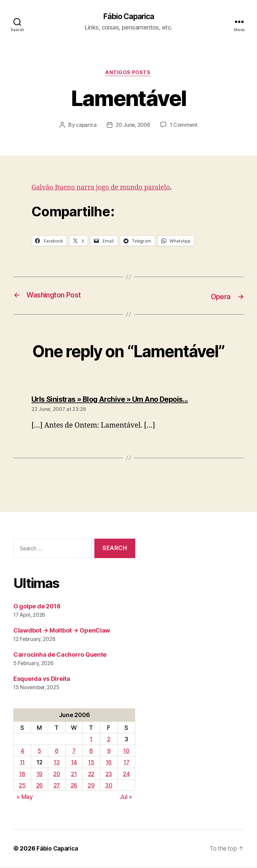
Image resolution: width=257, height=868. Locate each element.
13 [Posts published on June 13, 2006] (57, 763)
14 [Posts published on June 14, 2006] (74, 763)
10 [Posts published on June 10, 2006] (126, 751)
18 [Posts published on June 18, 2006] (22, 775)
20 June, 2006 (133, 126)
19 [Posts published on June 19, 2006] (39, 775)
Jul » (126, 798)
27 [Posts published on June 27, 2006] (57, 786)
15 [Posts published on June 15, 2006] (91, 763)
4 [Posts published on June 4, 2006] (22, 751)
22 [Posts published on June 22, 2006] (91, 775)
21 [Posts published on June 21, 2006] (74, 775)
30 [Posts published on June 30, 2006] (109, 786)
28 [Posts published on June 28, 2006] (74, 786)
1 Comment (185, 126)
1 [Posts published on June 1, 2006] (91, 740)
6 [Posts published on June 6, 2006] (56, 751)
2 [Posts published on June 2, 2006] (109, 740)
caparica (85, 126)
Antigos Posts (128, 74)
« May (25, 798)
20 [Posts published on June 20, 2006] (56, 775)
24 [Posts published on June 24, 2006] (126, 775)
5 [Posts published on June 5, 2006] (39, 751)
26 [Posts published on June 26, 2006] (39, 786)
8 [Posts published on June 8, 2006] (91, 751)
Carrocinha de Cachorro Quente (60, 655)
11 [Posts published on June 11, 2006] (22, 763)
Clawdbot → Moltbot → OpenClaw (62, 631)
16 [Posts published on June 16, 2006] (109, 763)
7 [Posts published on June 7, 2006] (74, 751)
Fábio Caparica (128, 17)
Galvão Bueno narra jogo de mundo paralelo (105, 189)
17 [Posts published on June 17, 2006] (126, 763)
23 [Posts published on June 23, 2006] (109, 775)
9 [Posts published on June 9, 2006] (109, 751)
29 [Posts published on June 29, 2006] (91, 786)
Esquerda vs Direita (42, 679)
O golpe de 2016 (37, 607)
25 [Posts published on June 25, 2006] (22, 786)
